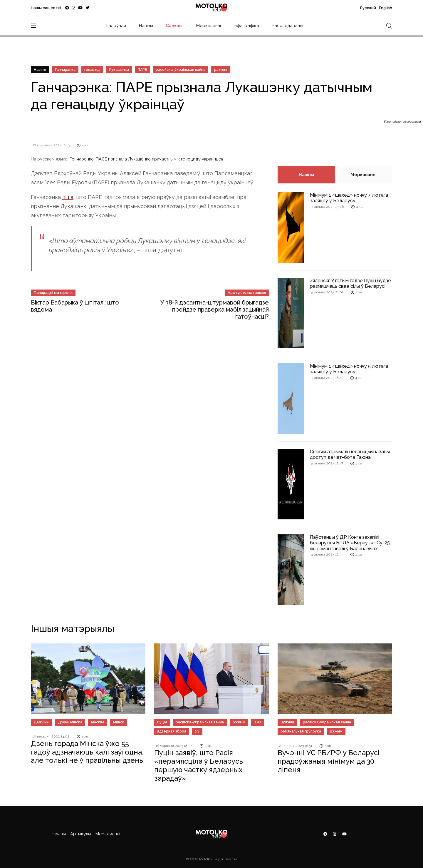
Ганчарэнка (65, 70)
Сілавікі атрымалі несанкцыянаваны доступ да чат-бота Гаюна (350, 454)
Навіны (146, 26)
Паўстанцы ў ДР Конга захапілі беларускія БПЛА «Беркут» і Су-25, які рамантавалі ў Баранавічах (350, 543)
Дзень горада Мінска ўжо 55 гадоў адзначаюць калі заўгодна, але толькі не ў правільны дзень (87, 752)
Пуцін (162, 722)
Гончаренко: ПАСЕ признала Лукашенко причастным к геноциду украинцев (147, 159)
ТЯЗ (258, 722)
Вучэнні (287, 722)
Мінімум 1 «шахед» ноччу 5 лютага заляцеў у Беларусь (349, 369)
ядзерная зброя (172, 731)
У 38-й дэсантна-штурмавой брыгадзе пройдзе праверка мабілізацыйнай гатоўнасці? (215, 310)
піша (68, 197)
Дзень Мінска (70, 722)
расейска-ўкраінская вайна (181, 70)
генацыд (92, 70)
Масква (98, 722)
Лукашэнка (119, 70)
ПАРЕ (142, 70)
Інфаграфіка (246, 26)
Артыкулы (81, 834)
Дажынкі (42, 722)
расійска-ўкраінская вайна (200, 722)
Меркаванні (209, 26)
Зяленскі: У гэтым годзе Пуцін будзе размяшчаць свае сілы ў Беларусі (350, 283)
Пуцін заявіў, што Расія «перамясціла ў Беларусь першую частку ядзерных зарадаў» (199, 765)
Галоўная (116, 26)
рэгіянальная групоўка (301, 731)
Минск (119, 722)
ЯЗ (197, 731)
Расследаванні (287, 26)
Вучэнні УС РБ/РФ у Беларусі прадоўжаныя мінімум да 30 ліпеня (329, 761)
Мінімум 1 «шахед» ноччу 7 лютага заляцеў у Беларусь (349, 198)
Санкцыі (175, 26)
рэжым (220, 70)
